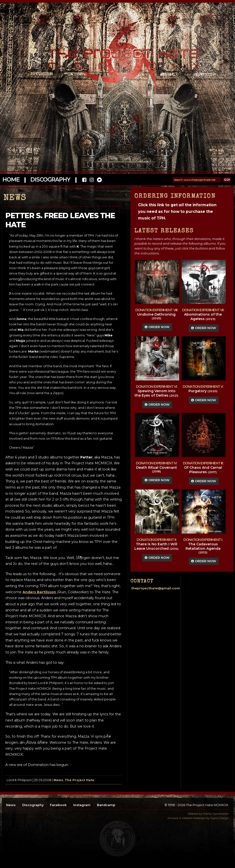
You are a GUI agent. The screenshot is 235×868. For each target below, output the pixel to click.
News (58, 780)
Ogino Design (220, 818)
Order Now (157, 327)
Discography (50, 180)
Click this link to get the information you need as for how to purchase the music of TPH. (177, 211)
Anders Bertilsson (39, 592)
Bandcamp (106, 805)
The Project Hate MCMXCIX (117, 56)
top (117, 839)
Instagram (82, 805)
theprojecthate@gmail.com (156, 588)
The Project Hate (79, 780)
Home (11, 180)
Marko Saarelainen (216, 814)
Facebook (58, 805)
